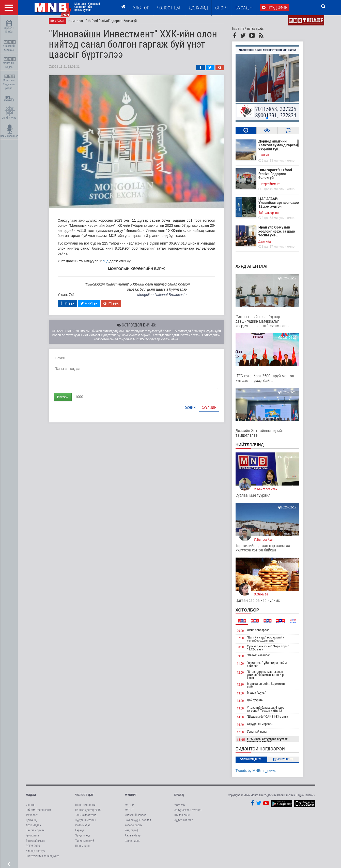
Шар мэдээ (82, 848)
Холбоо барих (133, 827)
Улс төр (141, 8)
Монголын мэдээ (10, 63)
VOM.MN (180, 807)
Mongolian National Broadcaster (166, 297)
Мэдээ (31, 797)
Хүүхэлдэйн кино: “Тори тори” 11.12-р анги (272, 650)
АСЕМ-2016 (33, 848)
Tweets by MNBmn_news (259, 773)
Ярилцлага (32, 838)
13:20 (244, 703)
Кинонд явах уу (35, 853)
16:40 (244, 727)
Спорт (222, 8)
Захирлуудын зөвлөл (138, 822)
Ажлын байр (133, 838)
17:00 (244, 734)
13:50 (244, 710)
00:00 (244, 633)
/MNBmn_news (255, 761)
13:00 (244, 695)
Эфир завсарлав (262, 632)
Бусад (244, 8)
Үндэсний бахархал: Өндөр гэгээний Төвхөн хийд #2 (269, 711)
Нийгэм (267, 157)
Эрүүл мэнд (83, 838)
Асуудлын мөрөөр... (264, 726)
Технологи (32, 817)
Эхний (194, 410)
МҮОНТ (129, 812)
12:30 (244, 686)
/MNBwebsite (287, 761)
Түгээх (71, 305)
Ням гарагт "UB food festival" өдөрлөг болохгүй (106, 23)
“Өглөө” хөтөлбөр (262, 657)
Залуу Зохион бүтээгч (188, 812)
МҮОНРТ (131, 797)
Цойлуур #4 (259, 702)
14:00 (244, 719)
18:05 (244, 742)
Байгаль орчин (272, 215)
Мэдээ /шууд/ (260, 695)
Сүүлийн (213, 410)
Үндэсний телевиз (10, 46)
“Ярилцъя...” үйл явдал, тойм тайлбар (271, 666)
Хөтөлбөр (251, 612)
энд (109, 263)
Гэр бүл (80, 832)
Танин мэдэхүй (85, 843)
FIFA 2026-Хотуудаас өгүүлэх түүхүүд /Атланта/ (271, 743)
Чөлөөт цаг (84, 797)
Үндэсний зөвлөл (136, 817)
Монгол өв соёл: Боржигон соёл (270, 687)
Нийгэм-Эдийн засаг (38, 812)
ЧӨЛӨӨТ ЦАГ (169, 8)
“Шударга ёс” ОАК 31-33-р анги (271, 718)
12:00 (244, 674)
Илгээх (66, 399)
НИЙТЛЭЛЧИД (253, 447)
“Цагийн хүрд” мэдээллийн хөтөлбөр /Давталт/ (269, 641)
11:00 (244, 666)
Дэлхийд (198, 8)
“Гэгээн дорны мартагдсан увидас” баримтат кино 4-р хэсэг (269, 677)
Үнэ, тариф (132, 832)
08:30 (244, 649)
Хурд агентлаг (256, 268)
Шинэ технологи (85, 807)
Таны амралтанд (86, 817)
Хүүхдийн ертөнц (86, 822)
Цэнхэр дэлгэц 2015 (88, 812)
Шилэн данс (132, 843)
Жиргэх (93, 305)
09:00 (244, 658)
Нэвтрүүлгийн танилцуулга (42, 858)
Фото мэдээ (33, 827)
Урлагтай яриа (261, 734)
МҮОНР (129, 807)
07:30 (244, 640)
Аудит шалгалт (184, 822)
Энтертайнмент (273, 186)
